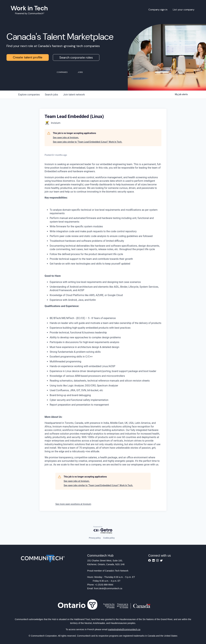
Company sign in (158, 10)
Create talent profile (28, 57)
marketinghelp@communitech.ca (124, 629)
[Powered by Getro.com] (103, 530)
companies (29, 95)
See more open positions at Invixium (73, 504)
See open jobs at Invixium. (66, 138)
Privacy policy (95, 538)
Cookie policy (109, 538)
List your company (184, 10)
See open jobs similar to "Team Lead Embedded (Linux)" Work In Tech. (88, 142)
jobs (51, 95)
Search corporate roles (76, 57)
